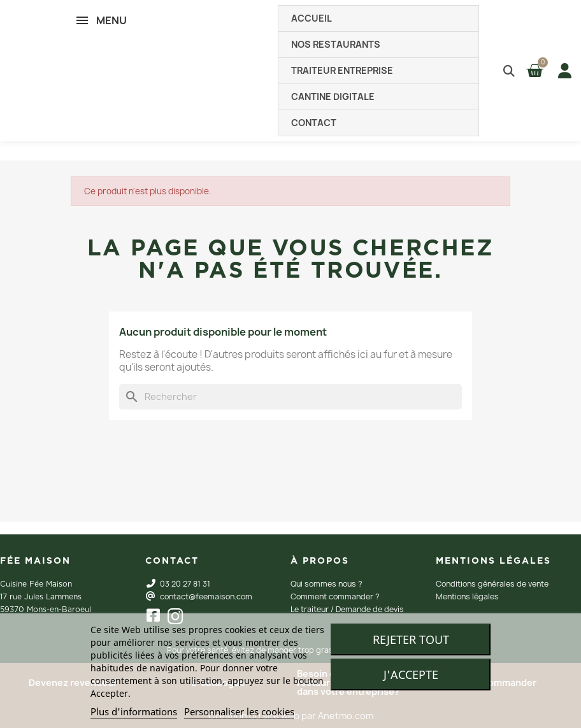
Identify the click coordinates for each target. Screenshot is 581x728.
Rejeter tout (411, 639)
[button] (509, 71)
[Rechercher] (290, 397)
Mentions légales (467, 596)
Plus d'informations (134, 711)
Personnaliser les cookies (239, 711)
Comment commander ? (335, 596)
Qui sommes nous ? (326, 584)
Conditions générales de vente (492, 584)
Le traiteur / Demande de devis (347, 609)
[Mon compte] (562, 71)
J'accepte (411, 674)
